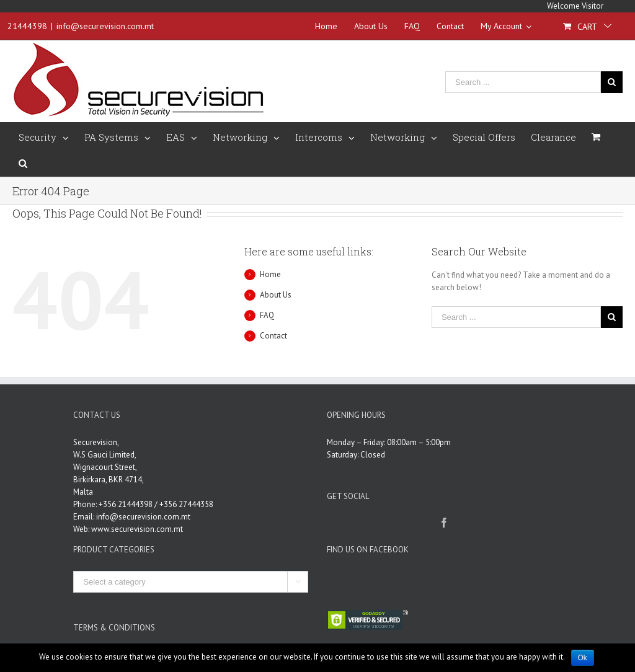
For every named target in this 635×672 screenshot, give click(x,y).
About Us (276, 295)
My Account (506, 26)
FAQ (267, 315)
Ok (583, 658)
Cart (587, 27)
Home (270, 274)
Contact (273, 336)
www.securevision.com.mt (137, 529)
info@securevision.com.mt (105, 26)
